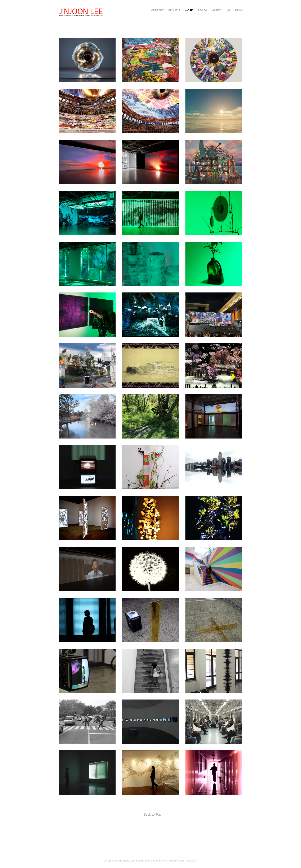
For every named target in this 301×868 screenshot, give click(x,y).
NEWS (239, 10)
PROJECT (174, 10)
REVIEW (203, 10)
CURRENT (157, 10)
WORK (189, 10)
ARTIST (217, 10)
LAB (228, 10)
